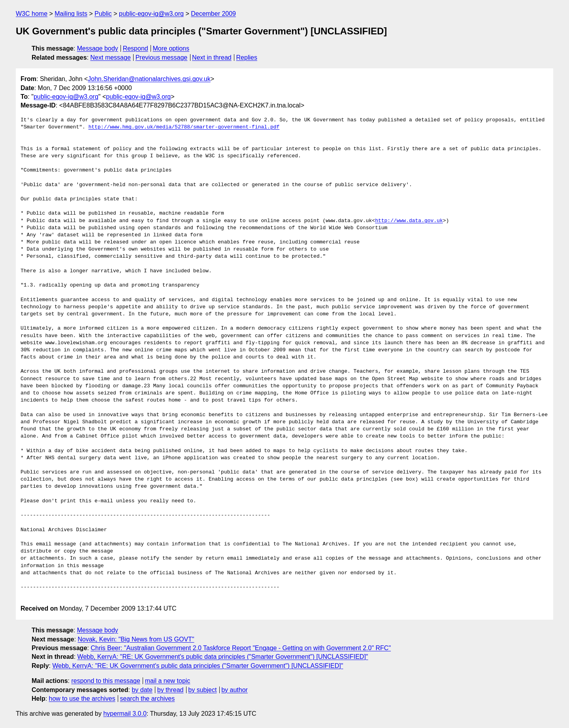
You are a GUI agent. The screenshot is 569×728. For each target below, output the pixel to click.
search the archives (148, 699)
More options (171, 48)
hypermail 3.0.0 (125, 714)
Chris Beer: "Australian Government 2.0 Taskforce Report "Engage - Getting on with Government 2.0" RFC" (241, 648)
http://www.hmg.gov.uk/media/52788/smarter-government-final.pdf (184, 127)
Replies (247, 58)
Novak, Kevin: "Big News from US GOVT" (136, 639)
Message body (98, 48)
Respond (136, 48)
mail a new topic (168, 681)
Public (103, 14)
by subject (202, 690)
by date (142, 690)
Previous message (162, 58)
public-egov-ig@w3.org (151, 14)
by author (235, 690)
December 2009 (213, 14)
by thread (171, 690)
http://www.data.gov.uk (409, 221)
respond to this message (106, 681)
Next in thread (212, 58)
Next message (111, 58)
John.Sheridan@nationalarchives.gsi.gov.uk (149, 79)
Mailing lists (71, 14)
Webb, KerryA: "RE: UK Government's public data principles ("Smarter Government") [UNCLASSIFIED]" (223, 657)
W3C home (32, 14)
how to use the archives (82, 699)
